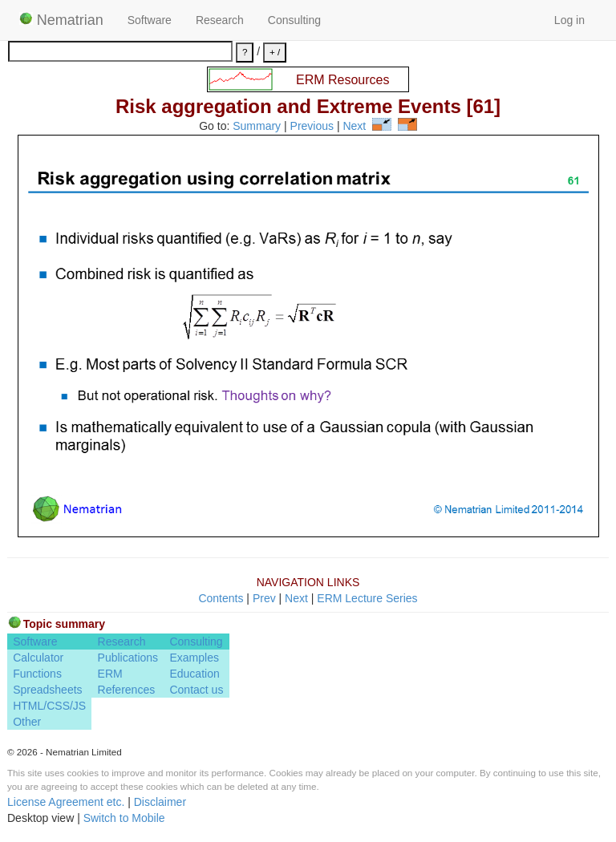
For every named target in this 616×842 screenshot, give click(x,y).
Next (354, 127)
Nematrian (61, 20)
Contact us (196, 690)
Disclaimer (160, 802)
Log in (569, 20)
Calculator (38, 658)
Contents (221, 598)
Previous (312, 127)
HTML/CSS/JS (49, 706)
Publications (128, 658)
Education (194, 674)
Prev (264, 598)
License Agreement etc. (66, 802)
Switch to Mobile (124, 818)
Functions (37, 674)
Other (27, 722)
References (127, 690)
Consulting (294, 20)
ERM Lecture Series (367, 598)
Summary (257, 127)
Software (150, 20)
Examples (194, 658)
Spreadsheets (47, 690)
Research (220, 20)
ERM (110, 674)
